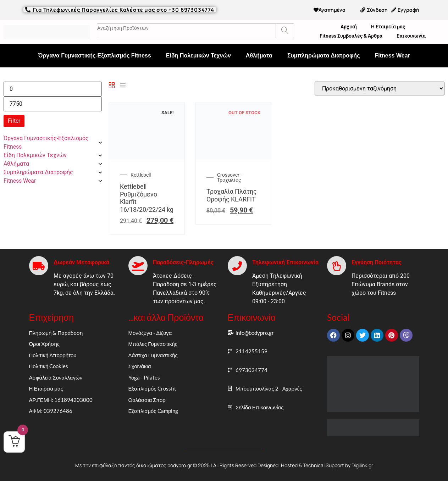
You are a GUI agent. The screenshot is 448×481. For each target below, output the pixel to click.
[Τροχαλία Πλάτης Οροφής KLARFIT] (233, 157)
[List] (123, 86)
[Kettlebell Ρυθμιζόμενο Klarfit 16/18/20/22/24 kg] (147, 157)
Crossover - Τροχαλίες (229, 177)
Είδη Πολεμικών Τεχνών (198, 56)
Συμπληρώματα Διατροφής (324, 56)
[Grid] (112, 86)
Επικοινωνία (411, 36)
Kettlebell (141, 175)
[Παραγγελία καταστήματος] (380, 89)
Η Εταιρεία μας (388, 27)
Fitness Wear (392, 56)
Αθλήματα (259, 56)
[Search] (285, 31)
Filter (14, 121)
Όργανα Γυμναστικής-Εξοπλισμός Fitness (95, 56)
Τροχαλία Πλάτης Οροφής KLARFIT (232, 195)
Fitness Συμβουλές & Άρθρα (351, 36)
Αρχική (349, 27)
